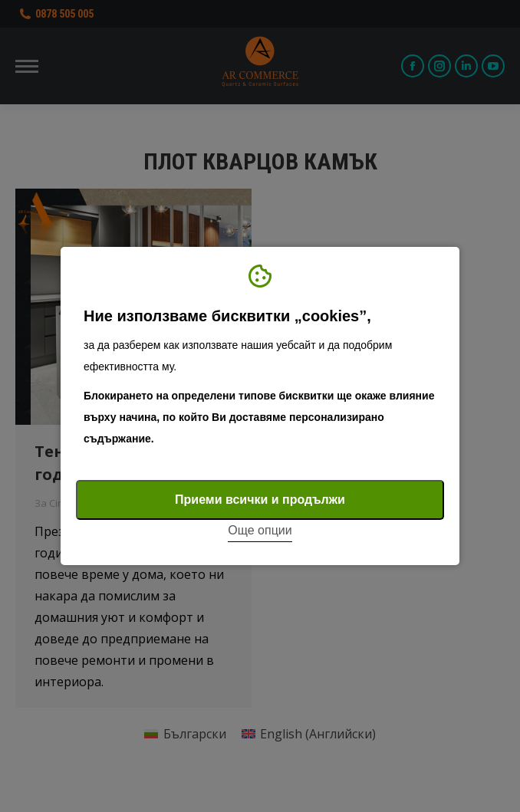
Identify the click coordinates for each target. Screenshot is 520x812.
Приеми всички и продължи (260, 500)
